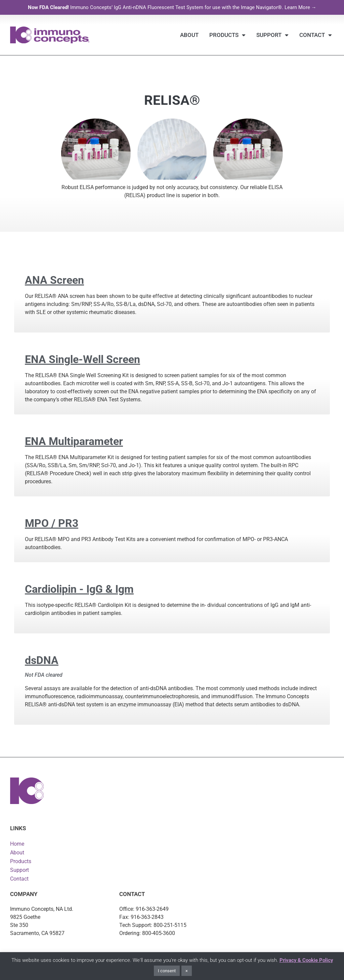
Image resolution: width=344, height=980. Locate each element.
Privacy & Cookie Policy (306, 960)
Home (17, 844)
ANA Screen (54, 280)
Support (272, 35)
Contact (316, 35)
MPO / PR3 (52, 523)
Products (227, 35)
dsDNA (42, 660)
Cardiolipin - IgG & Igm (79, 589)
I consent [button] (167, 971)
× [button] (187, 971)
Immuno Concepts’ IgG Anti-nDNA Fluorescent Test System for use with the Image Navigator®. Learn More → (172, 7)
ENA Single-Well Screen (82, 359)
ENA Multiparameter (74, 441)
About (189, 35)
